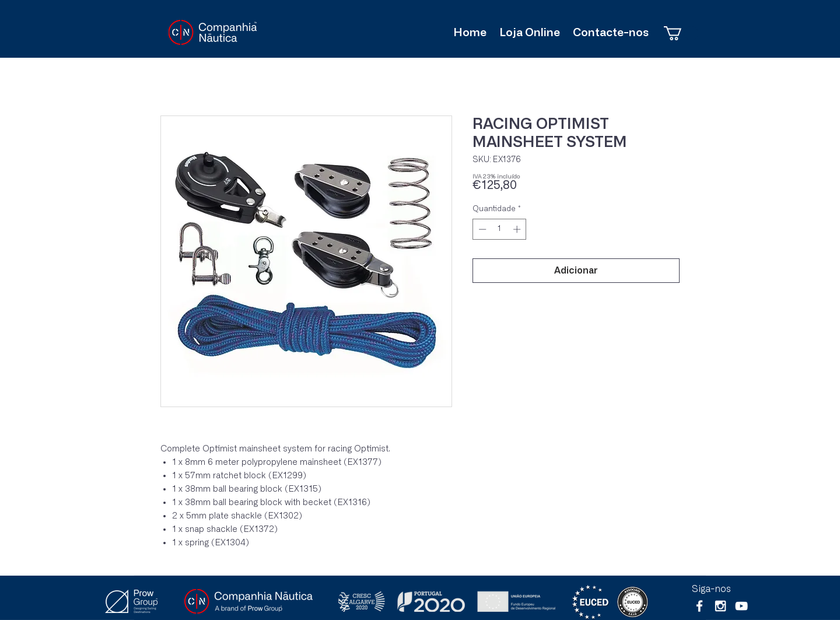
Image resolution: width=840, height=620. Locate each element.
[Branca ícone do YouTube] (741, 606)
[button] (681, 33)
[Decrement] (481, 229)
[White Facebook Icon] (699, 606)
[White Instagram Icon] (720, 606)
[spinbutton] (500, 229)
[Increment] (518, 229)
